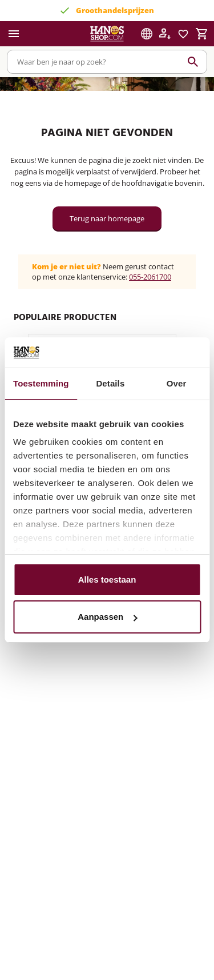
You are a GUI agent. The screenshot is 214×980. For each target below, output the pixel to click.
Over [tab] (177, 383)
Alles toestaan (107, 579)
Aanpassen (107, 617)
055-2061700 (150, 277)
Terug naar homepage (107, 218)
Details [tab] (110, 383)
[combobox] (107, 62)
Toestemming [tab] (41, 383)
